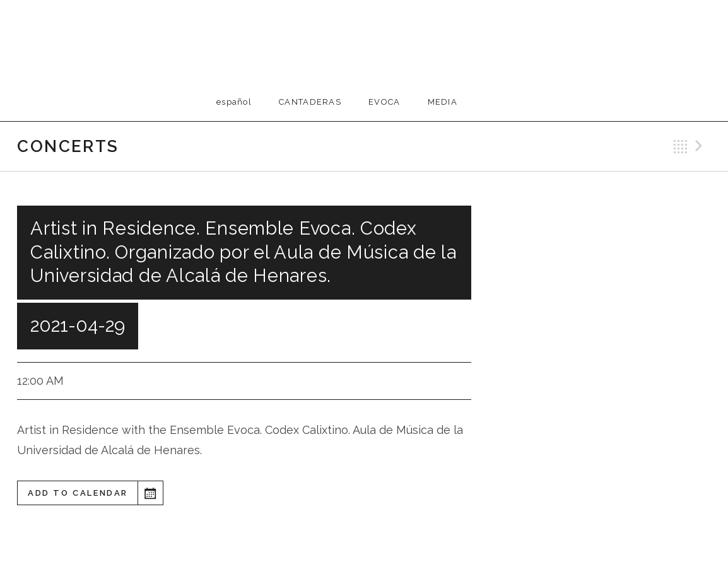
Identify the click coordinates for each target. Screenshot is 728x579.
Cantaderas (310, 102)
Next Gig (701, 146)
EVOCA (385, 102)
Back (681, 146)
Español (234, 102)
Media (443, 102)
